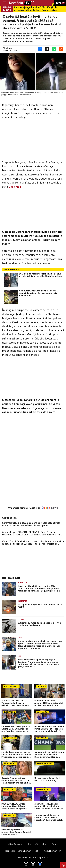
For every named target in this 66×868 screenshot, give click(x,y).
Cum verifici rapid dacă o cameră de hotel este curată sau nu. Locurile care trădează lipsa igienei (31, 524)
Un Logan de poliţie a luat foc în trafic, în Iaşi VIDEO (40, 606)
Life (19, 656)
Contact (56, 844)
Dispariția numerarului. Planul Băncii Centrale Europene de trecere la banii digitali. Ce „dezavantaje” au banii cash (49, 729)
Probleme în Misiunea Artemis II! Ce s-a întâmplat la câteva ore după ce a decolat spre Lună (49, 703)
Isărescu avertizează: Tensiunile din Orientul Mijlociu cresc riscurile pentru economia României (16, 703)
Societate (22, 601)
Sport (20, 638)
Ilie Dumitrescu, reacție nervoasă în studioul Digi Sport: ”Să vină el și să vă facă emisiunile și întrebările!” (49, 806)
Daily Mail (15, 187)
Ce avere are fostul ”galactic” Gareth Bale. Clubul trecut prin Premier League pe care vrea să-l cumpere (16, 729)
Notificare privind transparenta (33, 858)
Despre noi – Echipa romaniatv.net (21, 851)
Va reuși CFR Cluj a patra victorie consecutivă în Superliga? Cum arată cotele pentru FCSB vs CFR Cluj (49, 818)
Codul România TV (53, 851)
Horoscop (22, 583)
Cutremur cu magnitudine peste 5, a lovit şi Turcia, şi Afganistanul (39, 624)
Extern (21, 619)
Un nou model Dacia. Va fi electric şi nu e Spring (47, 779)
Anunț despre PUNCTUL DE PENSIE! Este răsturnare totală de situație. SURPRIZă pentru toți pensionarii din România (32, 533)
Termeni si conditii (37, 844)
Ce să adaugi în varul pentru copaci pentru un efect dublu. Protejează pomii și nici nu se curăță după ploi (16, 755)
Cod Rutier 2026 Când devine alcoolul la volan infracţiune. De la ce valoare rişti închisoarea (39, 293)
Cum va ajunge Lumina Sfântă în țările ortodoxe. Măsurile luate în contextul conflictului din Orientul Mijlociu (36, 9)
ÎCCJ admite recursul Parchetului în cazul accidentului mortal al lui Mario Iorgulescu (41, 275)
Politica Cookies (14, 844)
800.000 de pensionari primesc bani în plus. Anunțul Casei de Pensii (16, 832)
